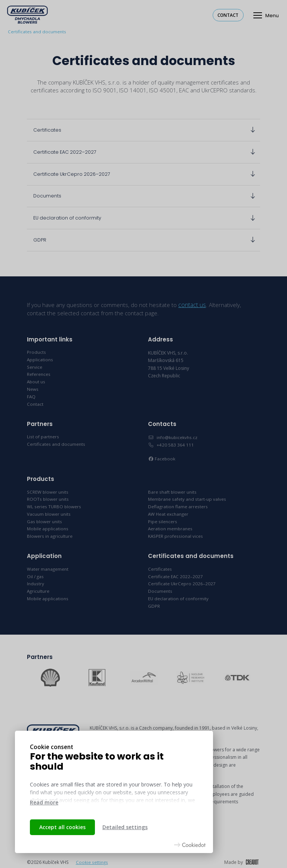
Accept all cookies (62, 827)
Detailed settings (125, 827)
